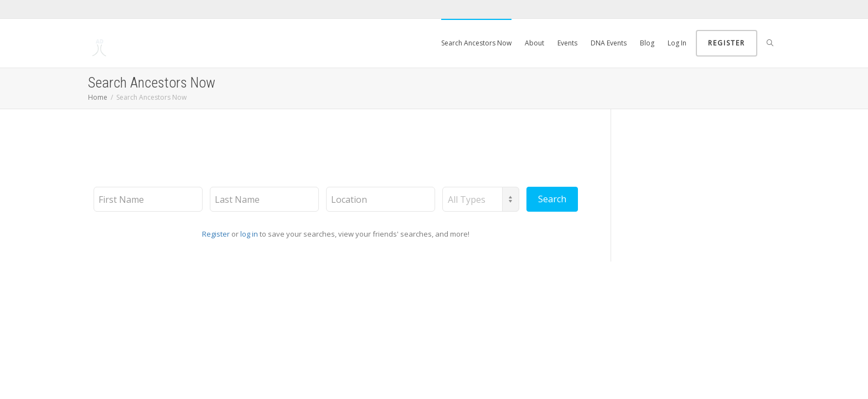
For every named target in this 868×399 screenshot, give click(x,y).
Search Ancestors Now (476, 43)
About (534, 43)
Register (727, 43)
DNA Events (609, 43)
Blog (647, 43)
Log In (677, 43)
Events (567, 43)
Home (98, 97)
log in (249, 234)
